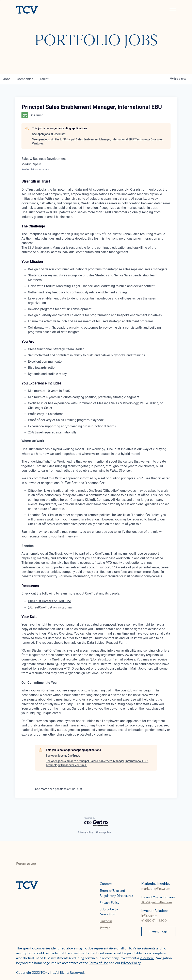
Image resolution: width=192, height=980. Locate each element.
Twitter (105, 928)
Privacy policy (85, 832)
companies (25, 79)
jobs (7, 79)
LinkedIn (106, 921)
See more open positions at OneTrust (59, 789)
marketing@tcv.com (156, 889)
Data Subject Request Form (107, 643)
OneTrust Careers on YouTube (49, 601)
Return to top (26, 864)
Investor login (159, 931)
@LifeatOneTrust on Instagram (50, 607)
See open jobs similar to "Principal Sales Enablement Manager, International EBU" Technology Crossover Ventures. (98, 141)
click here (147, 958)
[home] (54, 10)
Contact (106, 884)
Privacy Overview (60, 633)
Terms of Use (99, 963)
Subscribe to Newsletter (109, 912)
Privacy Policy (110, 903)
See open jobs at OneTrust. (49, 134)
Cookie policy (103, 832)
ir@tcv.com (149, 916)
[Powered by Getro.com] (96, 822)
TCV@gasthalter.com (157, 902)
